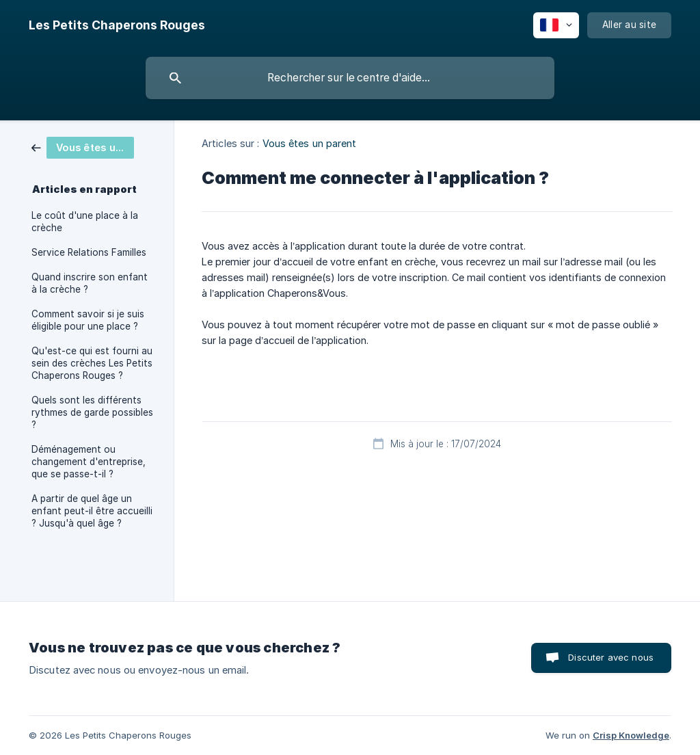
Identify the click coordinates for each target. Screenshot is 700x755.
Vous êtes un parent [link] (310, 143)
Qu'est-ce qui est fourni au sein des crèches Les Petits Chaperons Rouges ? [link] (92, 363)
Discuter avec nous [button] (611, 657)
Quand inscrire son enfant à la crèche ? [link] (90, 283)
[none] (117, 25)
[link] (83, 147)
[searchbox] (350, 78)
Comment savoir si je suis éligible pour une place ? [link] (88, 320)
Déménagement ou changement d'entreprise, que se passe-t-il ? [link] (89, 462)
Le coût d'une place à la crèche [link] (85, 222)
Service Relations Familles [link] (89, 252)
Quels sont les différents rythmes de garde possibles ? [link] (92, 412)
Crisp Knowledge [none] (631, 735)
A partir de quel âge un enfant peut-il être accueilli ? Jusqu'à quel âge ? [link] (92, 511)
